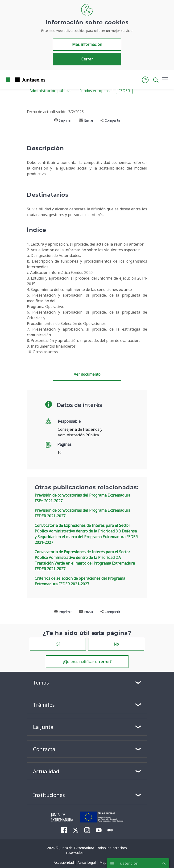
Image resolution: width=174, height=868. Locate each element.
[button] (145, 80)
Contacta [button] (44, 749)
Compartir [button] (110, 120)
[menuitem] (64, 830)
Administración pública (50, 91)
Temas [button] (41, 682)
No (116, 644)
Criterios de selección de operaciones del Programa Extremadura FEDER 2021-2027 (80, 581)
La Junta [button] (43, 727)
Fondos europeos (95, 91)
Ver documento (87, 374)
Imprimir (63, 120)
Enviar (86, 120)
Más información (87, 44)
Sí (58, 644)
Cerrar (87, 59)
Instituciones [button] (49, 795)
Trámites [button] (44, 705)
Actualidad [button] (46, 771)
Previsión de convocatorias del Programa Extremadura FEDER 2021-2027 (83, 513)
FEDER (124, 91)
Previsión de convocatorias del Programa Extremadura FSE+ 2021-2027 (83, 498)
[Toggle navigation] (52, 80)
